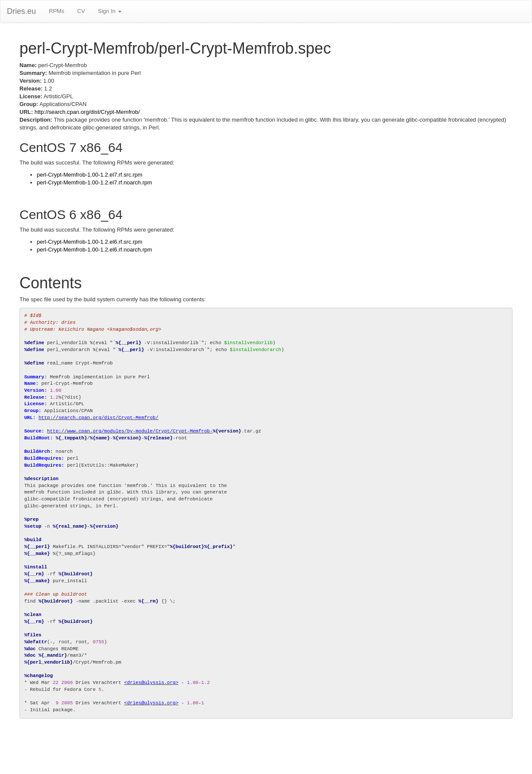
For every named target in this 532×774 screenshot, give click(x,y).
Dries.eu (21, 11)
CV (81, 11)
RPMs (56, 11)
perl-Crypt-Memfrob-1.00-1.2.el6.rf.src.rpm (90, 242)
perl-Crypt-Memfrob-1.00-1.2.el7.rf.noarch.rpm (95, 182)
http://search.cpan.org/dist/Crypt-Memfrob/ (87, 112)
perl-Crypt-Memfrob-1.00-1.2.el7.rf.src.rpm (90, 175)
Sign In (109, 11)
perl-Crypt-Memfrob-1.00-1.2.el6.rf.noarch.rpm (95, 250)
